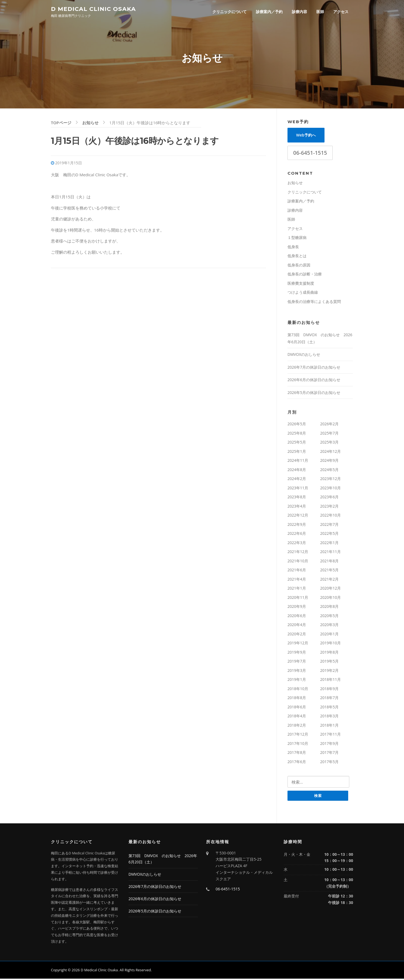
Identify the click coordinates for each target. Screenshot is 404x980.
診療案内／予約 (269, 12)
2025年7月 (329, 434)
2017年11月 (330, 735)
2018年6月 (297, 708)
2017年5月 (329, 763)
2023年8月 (297, 498)
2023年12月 (330, 480)
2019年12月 (298, 644)
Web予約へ (306, 136)
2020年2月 (297, 635)
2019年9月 (297, 653)
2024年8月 (297, 471)
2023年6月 (329, 498)
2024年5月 (329, 471)
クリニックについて (229, 12)
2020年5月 (329, 617)
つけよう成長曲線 (303, 293)
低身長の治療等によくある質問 (314, 303)
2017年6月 (297, 763)
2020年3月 (329, 626)
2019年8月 (329, 653)
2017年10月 (298, 744)
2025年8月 (297, 434)
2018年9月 (329, 690)
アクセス (341, 12)
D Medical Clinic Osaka (93, 9)
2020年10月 (330, 598)
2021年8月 (329, 562)
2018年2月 (297, 726)
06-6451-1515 (310, 154)
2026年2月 (329, 425)
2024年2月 (297, 480)
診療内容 (299, 12)
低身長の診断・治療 (305, 275)
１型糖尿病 (297, 239)
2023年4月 (297, 507)
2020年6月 (297, 617)
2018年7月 (329, 699)
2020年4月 (297, 626)
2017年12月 (298, 735)
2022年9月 (297, 525)
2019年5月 (329, 662)
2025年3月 (329, 443)
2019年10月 (330, 644)
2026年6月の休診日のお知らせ (314, 381)
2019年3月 (297, 671)
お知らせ (295, 184)
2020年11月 (298, 598)
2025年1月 (297, 452)
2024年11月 (298, 461)
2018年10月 (298, 690)
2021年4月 (297, 580)
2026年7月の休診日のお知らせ (314, 368)
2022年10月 (330, 516)
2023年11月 (298, 489)
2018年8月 (297, 699)
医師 (320, 12)
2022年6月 (297, 534)
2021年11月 (330, 553)
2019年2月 (329, 671)
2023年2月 (329, 507)
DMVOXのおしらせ (304, 355)
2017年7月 (329, 753)
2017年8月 (297, 753)
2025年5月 (297, 443)
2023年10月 (330, 489)
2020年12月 (330, 589)
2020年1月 (329, 635)
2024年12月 (330, 452)
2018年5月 (329, 708)
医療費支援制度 (301, 284)
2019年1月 (297, 680)
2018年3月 (329, 717)
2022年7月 (329, 525)
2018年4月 (297, 717)
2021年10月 (298, 562)
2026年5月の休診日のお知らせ (314, 394)
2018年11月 (330, 680)
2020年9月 (297, 607)
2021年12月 (298, 553)
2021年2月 (329, 580)
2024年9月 (329, 461)
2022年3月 (297, 544)
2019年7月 (297, 662)
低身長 (293, 248)
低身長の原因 (299, 266)
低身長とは (297, 257)
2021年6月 (297, 571)
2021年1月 (297, 589)
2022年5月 (329, 534)
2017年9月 (329, 744)
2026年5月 (297, 425)
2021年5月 (329, 571)
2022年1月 (329, 544)
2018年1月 (329, 726)
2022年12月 (298, 516)
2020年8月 (329, 607)
